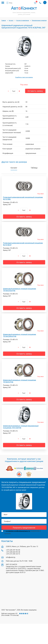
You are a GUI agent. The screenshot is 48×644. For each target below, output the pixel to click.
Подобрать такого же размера (24, 77)
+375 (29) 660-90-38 (13, 552)
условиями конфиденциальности (18, 531)
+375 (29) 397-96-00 (13, 550)
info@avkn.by (11, 557)
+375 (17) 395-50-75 (13, 554)
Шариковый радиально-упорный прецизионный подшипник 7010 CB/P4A (21, 427)
